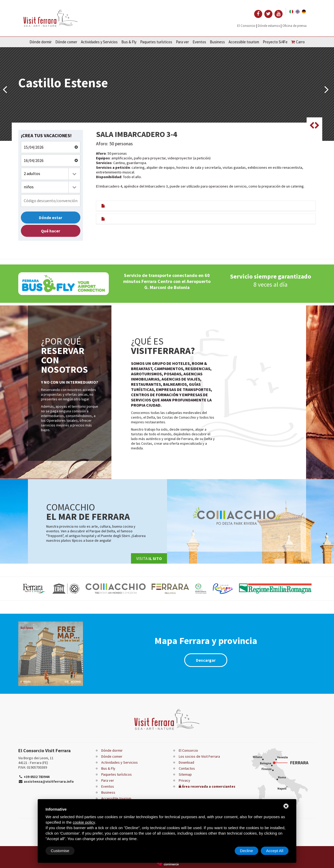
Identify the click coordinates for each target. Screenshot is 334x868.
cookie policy (84, 822)
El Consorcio (246, 26)
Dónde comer (66, 42)
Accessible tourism (244, 42)
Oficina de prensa (294, 26)
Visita (149, 558)
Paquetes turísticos (156, 42)
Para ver (182, 42)
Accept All (275, 851)
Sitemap (185, 774)
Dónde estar (50, 218)
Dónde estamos (269, 26)
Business (217, 42)
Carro (298, 42)
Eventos (199, 42)
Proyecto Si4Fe (275, 42)
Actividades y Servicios (99, 42)
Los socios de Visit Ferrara (199, 756)
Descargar (206, 660)
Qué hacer (50, 231)
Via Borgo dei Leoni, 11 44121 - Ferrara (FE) (36, 760)
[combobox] (51, 174)
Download (186, 762)
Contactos (187, 768)
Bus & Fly (129, 42)
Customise (60, 851)
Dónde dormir (41, 42)
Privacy (184, 780)
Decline (247, 851)
